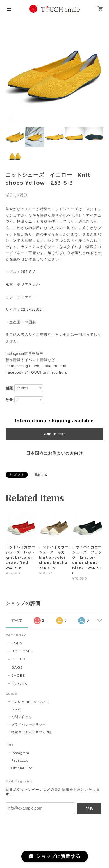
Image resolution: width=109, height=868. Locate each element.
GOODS (19, 684)
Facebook (20, 760)
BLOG (16, 709)
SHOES (18, 675)
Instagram (20, 753)
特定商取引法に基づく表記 (32, 732)
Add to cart (54, 434)
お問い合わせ (22, 717)
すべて (17, 621)
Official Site (22, 768)
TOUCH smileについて (30, 702)
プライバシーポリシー (29, 724)
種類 (9, 388)
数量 (9, 400)
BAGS (17, 667)
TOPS (17, 643)
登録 (89, 808)
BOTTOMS (22, 651)
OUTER (18, 659)
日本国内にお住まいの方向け (54, 453)
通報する (41, 475)
